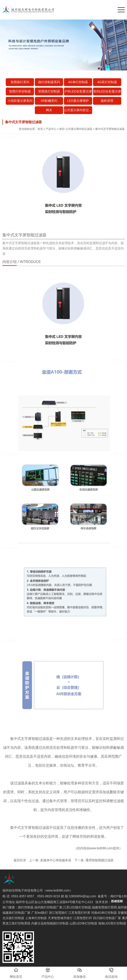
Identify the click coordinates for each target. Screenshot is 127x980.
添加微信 (79, 973)
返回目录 (20, 860)
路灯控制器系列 (49, 82)
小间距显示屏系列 (20, 101)
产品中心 (51, 129)
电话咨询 (111, 973)
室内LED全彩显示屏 (107, 91)
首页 (40, 129)
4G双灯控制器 (107, 82)
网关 (49, 110)
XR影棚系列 (49, 101)
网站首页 (16, 973)
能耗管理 (107, 101)
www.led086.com (101, 848)
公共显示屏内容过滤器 (78, 110)
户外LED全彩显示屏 (78, 91)
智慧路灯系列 (20, 82)
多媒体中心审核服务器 (56, 860)
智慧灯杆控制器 (20, 91)
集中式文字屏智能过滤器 (30, 739)
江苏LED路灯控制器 (77, 907)
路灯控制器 (26, 907)
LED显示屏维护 (78, 101)
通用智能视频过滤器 (99, 860)
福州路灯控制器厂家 (48, 907)
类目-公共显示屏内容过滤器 (76, 129)
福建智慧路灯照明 (104, 907)
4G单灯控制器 (78, 82)
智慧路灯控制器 (49, 91)
